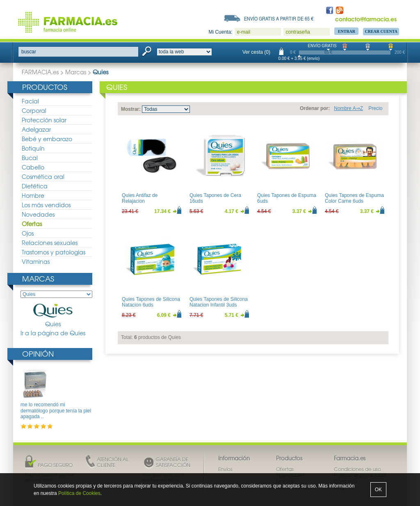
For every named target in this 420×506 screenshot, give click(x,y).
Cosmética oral (43, 176)
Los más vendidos (46, 205)
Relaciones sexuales (50, 243)
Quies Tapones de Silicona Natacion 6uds (151, 302)
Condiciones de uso (357, 469)
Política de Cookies (79, 493)
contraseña (298, 32)
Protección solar (44, 120)
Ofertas (32, 224)
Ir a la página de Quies (53, 333)
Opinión (38, 354)
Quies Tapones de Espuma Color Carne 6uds (354, 198)
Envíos (225, 469)
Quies (53, 316)
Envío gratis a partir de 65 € (279, 18)
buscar (29, 52)
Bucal (30, 158)
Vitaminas (36, 261)
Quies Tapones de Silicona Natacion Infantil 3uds (219, 302)
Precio (375, 108)
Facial (30, 101)
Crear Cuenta (381, 31)
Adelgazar (36, 129)
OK (378, 490)
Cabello (33, 167)
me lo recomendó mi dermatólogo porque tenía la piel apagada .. (56, 411)
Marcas (76, 72)
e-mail (243, 32)
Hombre (33, 195)
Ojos (28, 233)
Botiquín (33, 148)
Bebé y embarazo (47, 139)
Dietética (35, 186)
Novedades (38, 214)
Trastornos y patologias (54, 252)
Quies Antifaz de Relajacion (140, 198)
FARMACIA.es (40, 72)
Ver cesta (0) (256, 52)
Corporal (34, 110)
